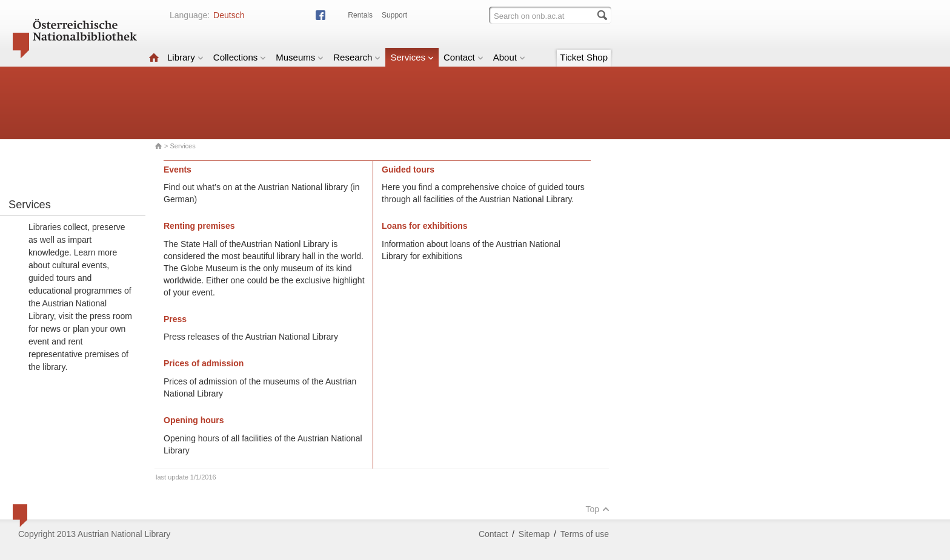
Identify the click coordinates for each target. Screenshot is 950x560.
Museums (300, 57)
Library (185, 57)
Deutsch (229, 15)
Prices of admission (204, 363)
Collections (240, 57)
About (509, 57)
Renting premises (199, 226)
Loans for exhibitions (425, 226)
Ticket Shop (584, 57)
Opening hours (194, 420)
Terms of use (585, 534)
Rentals (360, 15)
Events (178, 170)
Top (597, 509)
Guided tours (408, 170)
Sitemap (534, 534)
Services (412, 57)
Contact (463, 57)
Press (175, 319)
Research (357, 57)
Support (394, 15)
